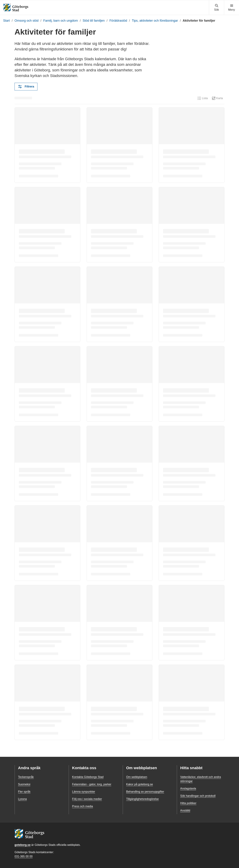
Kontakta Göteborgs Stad (88, 777)
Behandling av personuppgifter (145, 792)
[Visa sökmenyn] (217, 8)
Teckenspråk (26, 777)
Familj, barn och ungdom (61, 21)
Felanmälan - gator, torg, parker (92, 784)
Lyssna (22, 799)
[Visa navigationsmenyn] (232, 8)
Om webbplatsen (137, 777)
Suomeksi (24, 784)
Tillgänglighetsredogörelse (142, 799)
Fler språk (24, 792)
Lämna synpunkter (84, 792)
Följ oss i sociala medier (87, 799)
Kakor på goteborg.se (140, 784)
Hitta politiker (188, 803)
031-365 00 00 (24, 856)
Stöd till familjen (94, 21)
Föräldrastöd (118, 21)
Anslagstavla (188, 788)
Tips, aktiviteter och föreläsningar (155, 21)
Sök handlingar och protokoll (198, 796)
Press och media (82, 806)
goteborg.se (23, 845)
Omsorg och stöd (27, 21)
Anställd (185, 810)
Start (6, 21)
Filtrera (26, 87)
